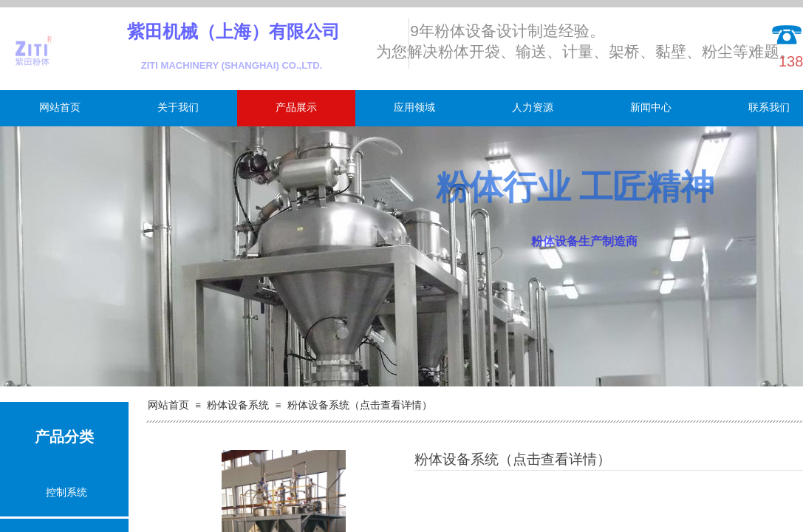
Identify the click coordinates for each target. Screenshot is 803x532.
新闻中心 (651, 108)
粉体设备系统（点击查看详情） (360, 405)
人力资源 (533, 108)
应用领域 (414, 108)
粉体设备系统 (238, 405)
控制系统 (66, 492)
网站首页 (60, 108)
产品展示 (296, 108)
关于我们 (178, 108)
